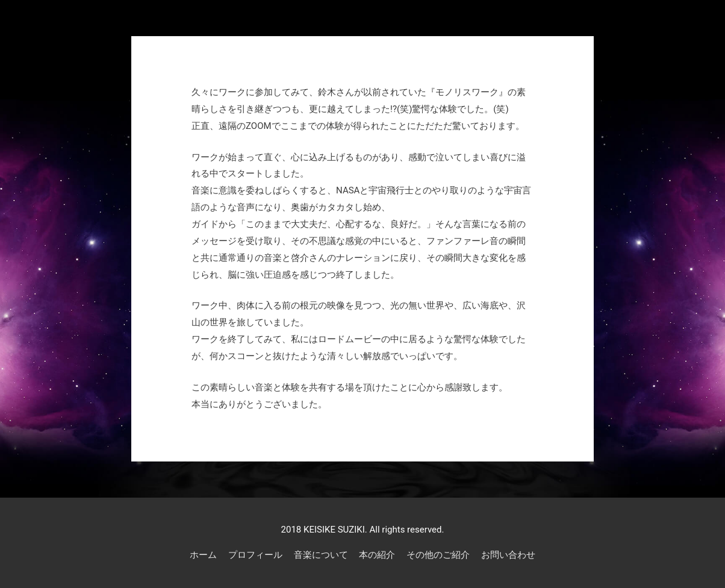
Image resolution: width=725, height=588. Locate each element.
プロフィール (255, 555)
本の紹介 (377, 555)
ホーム (203, 555)
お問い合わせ (508, 555)
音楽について (321, 555)
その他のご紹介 (438, 555)
